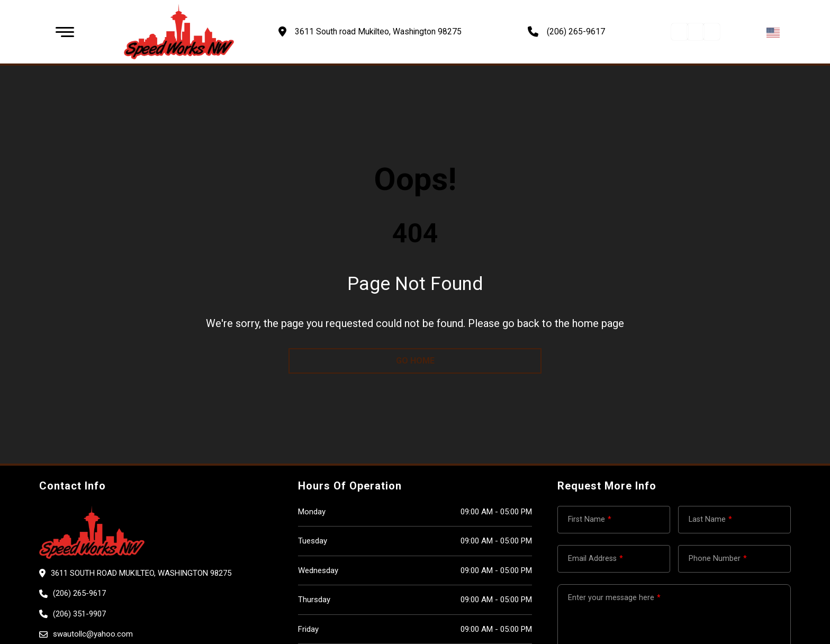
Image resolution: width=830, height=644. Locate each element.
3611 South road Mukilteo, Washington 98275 (141, 573)
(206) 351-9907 (79, 614)
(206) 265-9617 (576, 31)
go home (415, 361)
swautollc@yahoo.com (93, 634)
